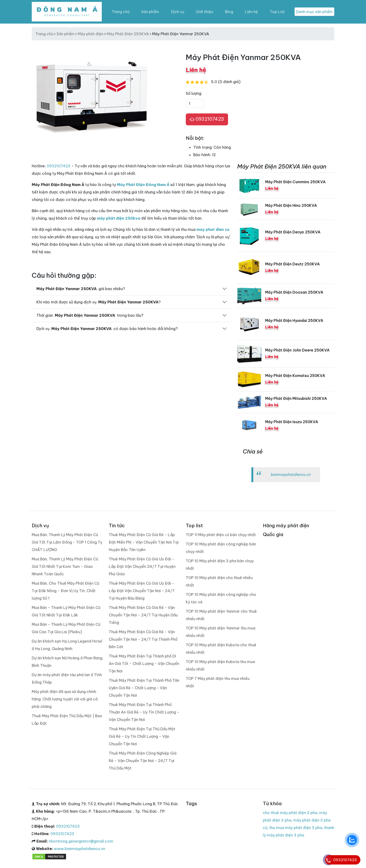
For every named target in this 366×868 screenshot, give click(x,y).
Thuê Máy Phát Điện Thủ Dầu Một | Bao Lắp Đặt (67, 720)
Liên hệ (251, 12)
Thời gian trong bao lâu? (90, 315)
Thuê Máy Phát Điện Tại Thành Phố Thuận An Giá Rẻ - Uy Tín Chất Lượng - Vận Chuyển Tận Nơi (144, 712)
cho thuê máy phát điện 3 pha (290, 813)
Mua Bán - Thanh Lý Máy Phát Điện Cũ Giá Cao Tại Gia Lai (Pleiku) (66, 628)
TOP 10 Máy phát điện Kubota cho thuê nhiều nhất (221, 649)
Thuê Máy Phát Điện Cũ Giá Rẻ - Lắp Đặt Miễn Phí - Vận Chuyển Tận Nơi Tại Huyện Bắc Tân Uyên (144, 542)
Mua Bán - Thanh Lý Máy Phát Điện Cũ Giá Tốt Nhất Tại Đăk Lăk (66, 611)
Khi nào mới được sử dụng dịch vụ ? (99, 302)
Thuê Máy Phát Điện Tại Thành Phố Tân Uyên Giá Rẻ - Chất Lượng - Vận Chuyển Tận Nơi (144, 688)
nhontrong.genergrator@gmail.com (81, 841)
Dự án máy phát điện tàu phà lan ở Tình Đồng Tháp (67, 678)
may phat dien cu (213, 229)
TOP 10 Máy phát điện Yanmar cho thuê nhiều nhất (221, 615)
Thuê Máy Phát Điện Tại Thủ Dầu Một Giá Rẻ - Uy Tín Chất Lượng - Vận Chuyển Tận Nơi (142, 736)
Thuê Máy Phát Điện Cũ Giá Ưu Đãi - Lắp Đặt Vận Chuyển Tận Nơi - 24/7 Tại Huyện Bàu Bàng (142, 591)
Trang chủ (121, 12)
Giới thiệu (204, 12)
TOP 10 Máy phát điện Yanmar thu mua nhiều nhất (221, 632)
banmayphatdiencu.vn (291, 474)
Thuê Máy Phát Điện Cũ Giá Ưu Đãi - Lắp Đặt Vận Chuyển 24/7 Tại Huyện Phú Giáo (142, 566)
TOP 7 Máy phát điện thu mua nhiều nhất (218, 682)
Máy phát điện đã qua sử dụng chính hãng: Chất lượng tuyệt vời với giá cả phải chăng (65, 699)
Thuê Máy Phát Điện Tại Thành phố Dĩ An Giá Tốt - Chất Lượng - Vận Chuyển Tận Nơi (144, 664)
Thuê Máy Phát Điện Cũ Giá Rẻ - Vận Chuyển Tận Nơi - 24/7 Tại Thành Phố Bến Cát (143, 639)
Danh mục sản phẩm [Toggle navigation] (314, 12)
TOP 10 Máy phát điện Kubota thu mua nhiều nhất (220, 665)
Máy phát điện (91, 34)
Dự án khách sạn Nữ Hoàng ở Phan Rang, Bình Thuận (67, 662)
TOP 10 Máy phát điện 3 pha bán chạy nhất (220, 565)
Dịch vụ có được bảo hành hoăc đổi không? (107, 329)
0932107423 (207, 119)
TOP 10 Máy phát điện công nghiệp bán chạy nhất (221, 548)
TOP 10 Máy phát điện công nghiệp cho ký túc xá (221, 598)
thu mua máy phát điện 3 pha (296, 828)
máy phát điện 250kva (119, 218)
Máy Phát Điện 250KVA (128, 34)
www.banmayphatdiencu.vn (79, 849)
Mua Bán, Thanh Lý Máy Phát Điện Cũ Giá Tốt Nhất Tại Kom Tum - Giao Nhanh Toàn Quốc (65, 566)
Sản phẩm (150, 12)
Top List (277, 12)
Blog (229, 12)
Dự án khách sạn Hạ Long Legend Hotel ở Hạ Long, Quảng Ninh (67, 645)
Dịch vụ (178, 12)
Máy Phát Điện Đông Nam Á (143, 185)
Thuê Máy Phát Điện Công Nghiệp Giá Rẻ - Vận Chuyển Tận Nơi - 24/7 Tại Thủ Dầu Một (143, 761)
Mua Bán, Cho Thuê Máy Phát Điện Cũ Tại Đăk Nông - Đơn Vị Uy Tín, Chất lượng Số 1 (65, 591)
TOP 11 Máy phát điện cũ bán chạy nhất (221, 535)
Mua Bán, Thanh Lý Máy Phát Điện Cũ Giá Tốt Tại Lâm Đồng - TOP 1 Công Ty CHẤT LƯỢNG (67, 542)
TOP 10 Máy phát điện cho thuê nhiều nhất (219, 581)
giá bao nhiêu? (81, 289)
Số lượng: (194, 93)
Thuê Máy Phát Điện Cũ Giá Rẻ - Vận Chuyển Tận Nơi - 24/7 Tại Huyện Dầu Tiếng (143, 615)
